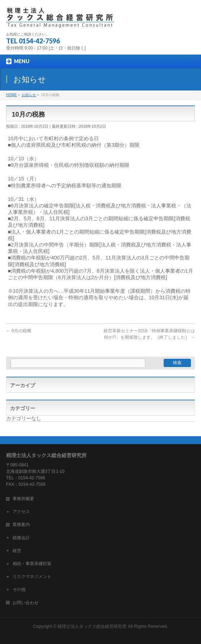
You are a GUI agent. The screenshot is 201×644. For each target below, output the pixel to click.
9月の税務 (19, 331)
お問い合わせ (26, 603)
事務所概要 (23, 499)
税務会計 (21, 538)
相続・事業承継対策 (32, 564)
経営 (17, 551)
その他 (19, 589)
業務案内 (21, 525)
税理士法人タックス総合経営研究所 (92, 626)
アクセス (21, 512)
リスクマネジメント (32, 577)
